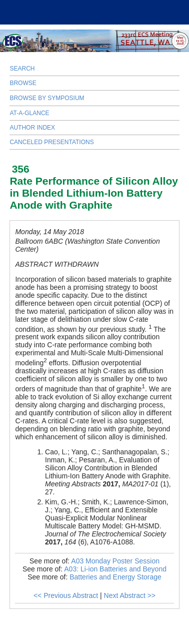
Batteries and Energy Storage (115, 577)
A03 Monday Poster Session (115, 561)
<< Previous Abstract (66, 595)
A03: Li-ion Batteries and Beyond (115, 569)
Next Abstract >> (130, 595)
